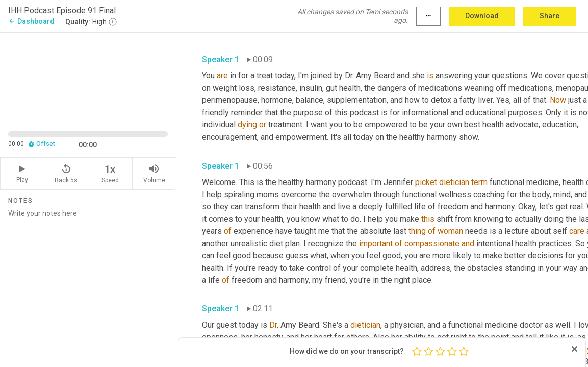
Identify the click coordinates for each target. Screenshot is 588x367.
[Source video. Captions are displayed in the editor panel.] (88, 77)
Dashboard (31, 21)
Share (549, 16)
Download (482, 16)
